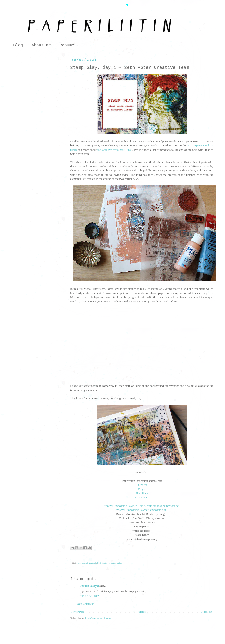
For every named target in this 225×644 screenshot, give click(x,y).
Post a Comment (85, 604)
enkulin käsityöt (90, 586)
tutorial (112, 563)
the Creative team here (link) (115, 150)
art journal (83, 563)
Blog (18, 45)
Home (142, 612)
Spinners (142, 485)
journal (93, 563)
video (119, 563)
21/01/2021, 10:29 (90, 596)
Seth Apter (102, 563)
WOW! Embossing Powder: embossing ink (142, 510)
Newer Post (78, 612)
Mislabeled (142, 497)
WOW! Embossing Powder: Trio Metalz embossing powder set (142, 506)
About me (41, 45)
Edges (142, 489)
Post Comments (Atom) (98, 618)
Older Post (206, 612)
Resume (67, 45)
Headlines (142, 493)
